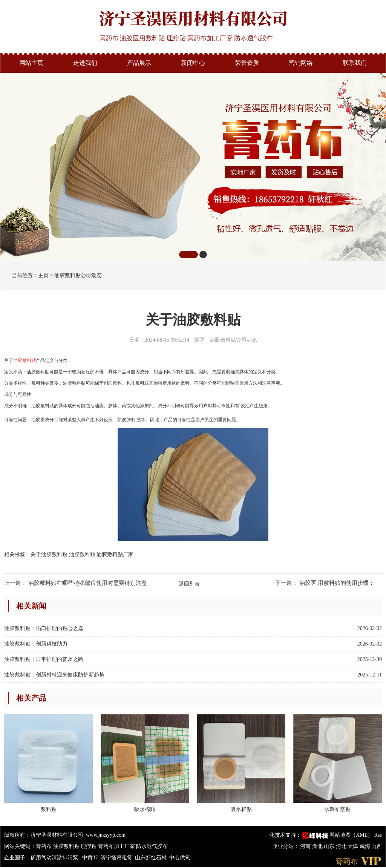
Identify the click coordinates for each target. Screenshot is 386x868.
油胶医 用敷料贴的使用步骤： (337, 583)
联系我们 (355, 63)
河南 (306, 846)
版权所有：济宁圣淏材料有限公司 (44, 835)
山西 (377, 846)
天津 (354, 846)
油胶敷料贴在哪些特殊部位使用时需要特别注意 (88, 583)
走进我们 (85, 63)
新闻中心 (193, 63)
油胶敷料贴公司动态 (78, 275)
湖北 (318, 846)
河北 (342, 846)
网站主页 (31, 63)
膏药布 (44, 846)
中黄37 (90, 858)
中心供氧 (180, 858)
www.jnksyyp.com (106, 835)
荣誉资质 (247, 63)
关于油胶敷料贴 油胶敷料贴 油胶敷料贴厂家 (82, 554)
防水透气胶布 (152, 846)
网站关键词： (20, 846)
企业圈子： (17, 858)
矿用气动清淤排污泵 (55, 858)
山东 (330, 846)
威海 (366, 846)
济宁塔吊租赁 (116, 858)
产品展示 (139, 63)
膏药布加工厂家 (116, 846)
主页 (43, 275)
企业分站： (286, 846)
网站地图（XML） (351, 835)
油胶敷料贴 (66, 846)
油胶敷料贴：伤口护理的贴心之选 (44, 628)
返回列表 (189, 584)
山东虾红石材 (151, 858)
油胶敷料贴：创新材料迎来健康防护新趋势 (54, 675)
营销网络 (301, 63)
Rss (378, 835)
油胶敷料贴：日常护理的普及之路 (44, 659)
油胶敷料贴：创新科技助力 (36, 644)
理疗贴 (89, 846)
